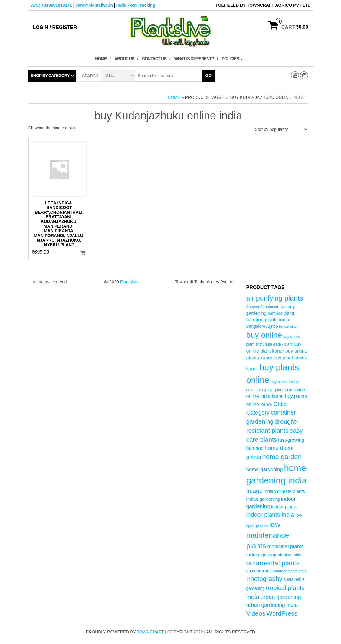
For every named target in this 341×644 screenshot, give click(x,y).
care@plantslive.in (94, 5)
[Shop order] (280, 129)
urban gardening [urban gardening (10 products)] (281, 597)
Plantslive (129, 282)
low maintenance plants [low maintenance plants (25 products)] (268, 535)
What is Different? (194, 59)
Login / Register (55, 27)
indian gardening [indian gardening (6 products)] (263, 499)
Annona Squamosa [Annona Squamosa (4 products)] (262, 307)
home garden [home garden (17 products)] (282, 457)
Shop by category (50, 76)
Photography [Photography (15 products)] (264, 579)
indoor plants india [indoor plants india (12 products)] (270, 515)
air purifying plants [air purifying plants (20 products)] (275, 298)
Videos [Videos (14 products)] (256, 613)
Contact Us (154, 59)
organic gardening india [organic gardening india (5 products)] (280, 555)
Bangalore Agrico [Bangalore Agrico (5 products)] (262, 326)
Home (101, 59)
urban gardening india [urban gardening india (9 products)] (272, 605)
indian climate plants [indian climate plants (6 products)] (284, 491)
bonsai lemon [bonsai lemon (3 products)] (289, 327)
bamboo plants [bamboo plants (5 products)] (281, 313)
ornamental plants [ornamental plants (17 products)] (273, 563)
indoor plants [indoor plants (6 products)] (284, 507)
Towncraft (150, 632)
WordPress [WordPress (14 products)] (282, 613)
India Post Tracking (136, 5)
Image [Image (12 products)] (254, 491)
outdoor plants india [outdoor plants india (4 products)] (290, 571)
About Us (124, 59)
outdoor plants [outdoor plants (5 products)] (259, 571)
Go (208, 76)
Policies (232, 59)
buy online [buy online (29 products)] (264, 335)
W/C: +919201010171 (51, 5)
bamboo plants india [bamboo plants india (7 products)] (268, 320)
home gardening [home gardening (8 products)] (265, 469)
